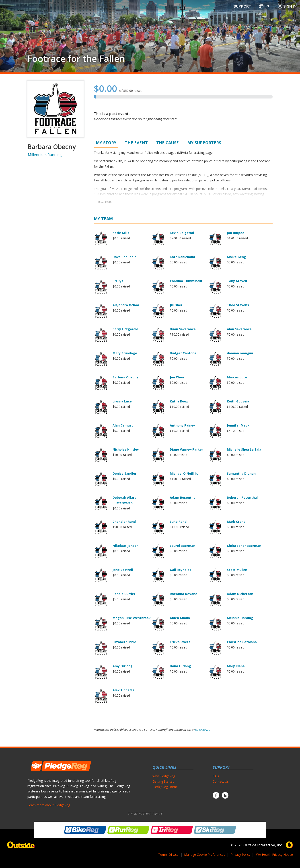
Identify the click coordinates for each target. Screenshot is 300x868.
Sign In (287, 6)
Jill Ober (176, 305)
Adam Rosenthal (183, 498)
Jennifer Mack (238, 425)
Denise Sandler (124, 473)
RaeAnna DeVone (184, 594)
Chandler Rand (124, 522)
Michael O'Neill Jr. (184, 473)
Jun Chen (177, 377)
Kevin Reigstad (182, 233)
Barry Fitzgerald (125, 329)
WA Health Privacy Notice (274, 855)
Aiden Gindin (180, 618)
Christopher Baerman (244, 546)
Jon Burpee (236, 233)
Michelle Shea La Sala (244, 449)
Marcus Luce (237, 377)
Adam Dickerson (240, 594)
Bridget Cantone (183, 353)
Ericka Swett (180, 642)
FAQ (216, 776)
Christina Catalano (242, 642)
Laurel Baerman (183, 546)
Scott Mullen (237, 570)
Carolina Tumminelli (186, 281)
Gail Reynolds (181, 570)
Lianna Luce (122, 401)
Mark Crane (236, 522)
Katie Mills (121, 233)
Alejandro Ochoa (126, 305)
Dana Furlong (180, 666)
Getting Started (163, 781)
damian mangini (240, 353)
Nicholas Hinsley (126, 449)
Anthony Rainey (182, 425)
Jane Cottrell (123, 570)
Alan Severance (239, 329)
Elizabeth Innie (124, 642)
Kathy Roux (179, 401)
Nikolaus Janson (125, 546)
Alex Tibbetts (123, 690)
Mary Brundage (125, 353)
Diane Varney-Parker (186, 449)
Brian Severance (183, 329)
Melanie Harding (240, 618)
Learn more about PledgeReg (49, 805)
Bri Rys (118, 281)
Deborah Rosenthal (242, 498)
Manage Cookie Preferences (205, 855)
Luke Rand (178, 522)
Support (242, 6)
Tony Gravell (237, 281)
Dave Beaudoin (124, 257)
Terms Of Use (168, 855)
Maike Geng (236, 257)
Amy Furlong (123, 666)
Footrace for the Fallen (76, 59)
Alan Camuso (123, 425)
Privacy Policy (240, 855)
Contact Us (221, 781)
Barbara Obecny (125, 377)
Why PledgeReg (164, 776)
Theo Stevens (238, 305)
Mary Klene (236, 666)
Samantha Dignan (241, 473)
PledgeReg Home (165, 787)
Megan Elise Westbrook (132, 618)
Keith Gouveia (238, 401)
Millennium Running (45, 155)
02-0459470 (203, 730)
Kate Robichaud (182, 257)
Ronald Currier (124, 594)
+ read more (104, 202)
